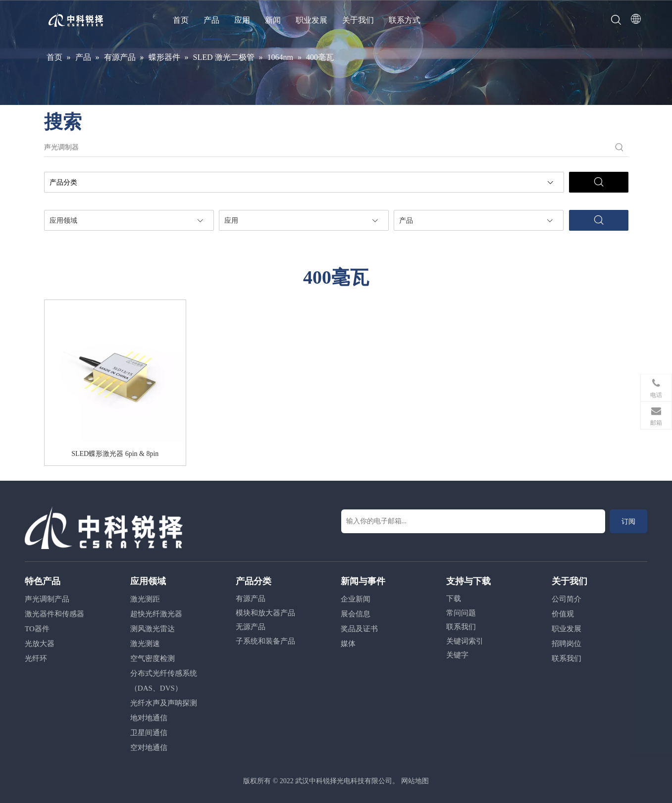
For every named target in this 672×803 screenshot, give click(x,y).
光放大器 (40, 644)
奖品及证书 (359, 629)
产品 (211, 20)
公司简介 (567, 599)
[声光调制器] (327, 148)
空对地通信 (149, 748)
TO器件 (37, 629)
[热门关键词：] (620, 148)
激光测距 (145, 599)
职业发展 (311, 20)
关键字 (457, 655)
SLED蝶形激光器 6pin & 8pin (115, 454)
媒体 (348, 644)
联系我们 (461, 627)
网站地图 (415, 781)
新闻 (273, 20)
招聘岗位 (567, 644)
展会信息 (356, 614)
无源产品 (251, 627)
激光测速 (145, 644)
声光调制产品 (47, 599)
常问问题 (461, 613)
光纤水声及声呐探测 (164, 703)
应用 (242, 20)
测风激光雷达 (153, 629)
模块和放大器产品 (265, 613)
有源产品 (251, 599)
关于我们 (358, 20)
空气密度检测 (153, 658)
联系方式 (405, 20)
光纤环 (36, 658)
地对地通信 (149, 718)
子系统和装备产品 (265, 641)
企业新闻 (356, 599)
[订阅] (628, 521)
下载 (454, 599)
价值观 (563, 614)
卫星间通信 (149, 733)
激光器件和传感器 (54, 614)
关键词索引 (465, 641)
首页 (181, 20)
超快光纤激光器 (156, 614)
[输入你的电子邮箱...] (473, 521)
